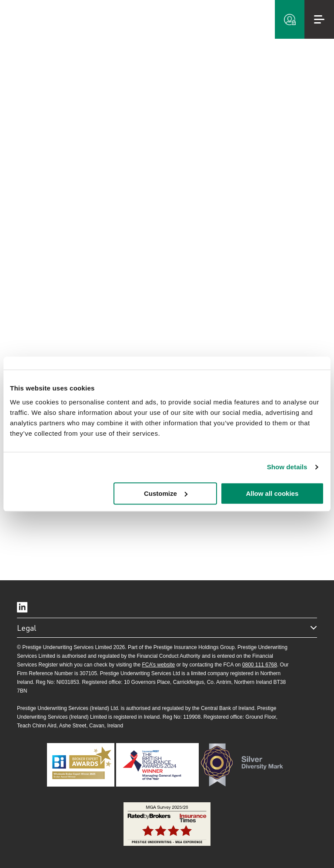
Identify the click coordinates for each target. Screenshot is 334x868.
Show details (287, 467)
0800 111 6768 (260, 665)
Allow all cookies (272, 493)
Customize (166, 493)
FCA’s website (158, 665)
